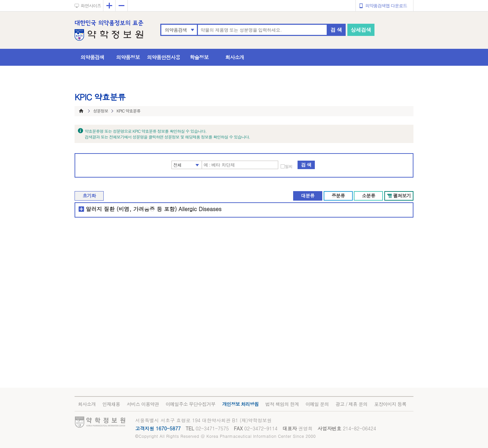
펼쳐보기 (402, 196)
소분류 (369, 196)
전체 (178, 165)
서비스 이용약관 (143, 404)
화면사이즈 (91, 6)
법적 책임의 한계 (282, 404)
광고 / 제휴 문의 (351, 404)
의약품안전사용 (164, 57)
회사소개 (235, 57)
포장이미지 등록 (390, 404)
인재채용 (111, 404)
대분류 (308, 196)
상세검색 (361, 30)
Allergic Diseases (200, 209)
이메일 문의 (317, 404)
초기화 (89, 196)
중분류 (338, 196)
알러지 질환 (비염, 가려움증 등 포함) (131, 209)
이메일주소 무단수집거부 (191, 404)
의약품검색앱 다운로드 (386, 6)
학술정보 (199, 57)
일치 (289, 166)
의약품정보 (128, 57)
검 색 (336, 30)
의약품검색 (176, 30)
